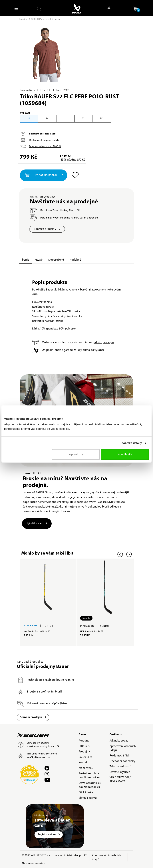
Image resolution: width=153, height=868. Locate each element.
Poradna (84, 741)
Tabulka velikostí (120, 767)
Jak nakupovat (119, 741)
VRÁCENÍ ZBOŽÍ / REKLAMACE (120, 780)
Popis (25, 260)
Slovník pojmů (88, 798)
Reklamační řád (119, 756)
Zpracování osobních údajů (123, 748)
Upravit (76, 454)
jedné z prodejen (103, 342)
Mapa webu (86, 768)
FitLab (39, 260)
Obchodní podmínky (122, 761)
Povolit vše (125, 454)
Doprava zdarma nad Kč (45, 147)
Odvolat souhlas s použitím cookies (90, 785)
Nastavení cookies (33, 863)
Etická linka (86, 793)
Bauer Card (85, 757)
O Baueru (84, 746)
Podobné (75, 260)
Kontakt (84, 763)
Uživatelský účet (120, 772)
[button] (136, 9)
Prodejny (84, 752)
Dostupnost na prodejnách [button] (44, 140)
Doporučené (56, 260)
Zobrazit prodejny (47, 229)
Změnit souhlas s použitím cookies (89, 776)
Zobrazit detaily (132, 443)
